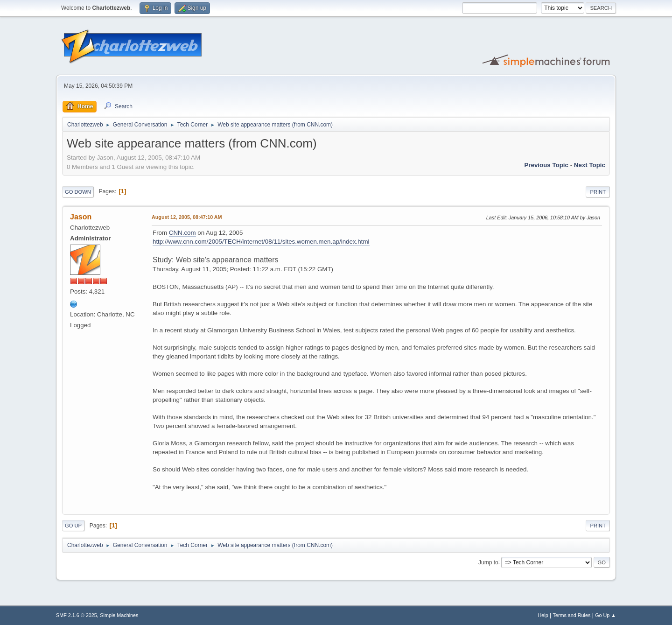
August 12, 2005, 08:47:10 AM (187, 217)
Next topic (590, 165)
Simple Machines (119, 615)
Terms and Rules (572, 615)
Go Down (78, 192)
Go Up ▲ (605, 615)
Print (598, 192)
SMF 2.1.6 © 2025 (77, 615)
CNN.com (182, 233)
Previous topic (546, 165)
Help (543, 615)
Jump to (488, 562)
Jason (81, 217)
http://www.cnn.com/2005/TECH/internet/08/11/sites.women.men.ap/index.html (261, 242)
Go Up (73, 526)
